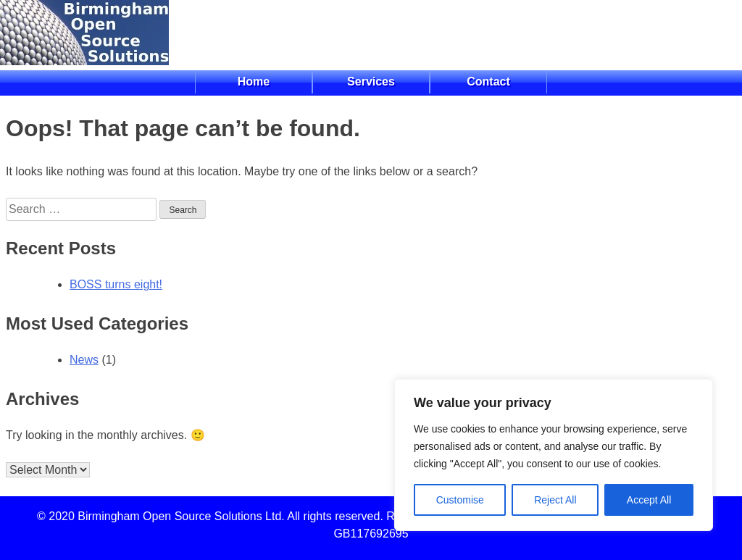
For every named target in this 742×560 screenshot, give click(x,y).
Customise (460, 500)
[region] (554, 455)
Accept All (649, 500)
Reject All (555, 500)
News (84, 360)
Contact (488, 82)
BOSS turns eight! (116, 284)
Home (254, 82)
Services (371, 82)
